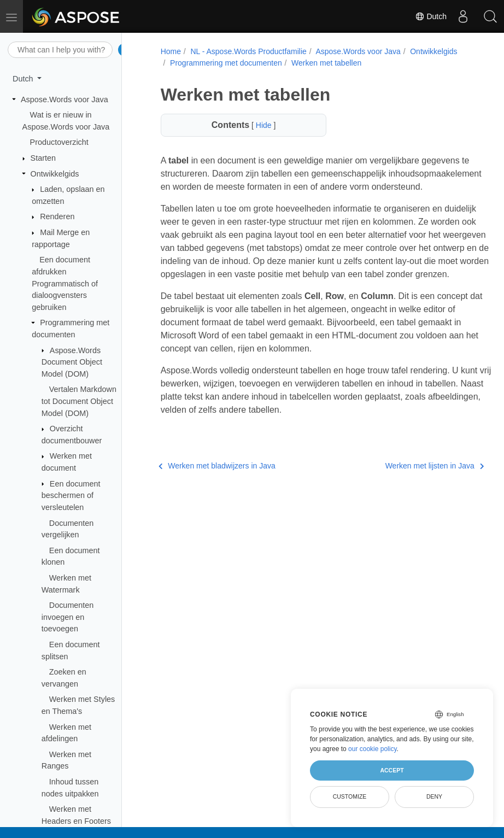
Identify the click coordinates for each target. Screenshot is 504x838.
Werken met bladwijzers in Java (215, 492)
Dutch (431, 16)
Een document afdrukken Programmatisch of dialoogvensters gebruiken (65, 283)
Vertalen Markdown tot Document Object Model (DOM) (79, 401)
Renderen (57, 216)
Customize (350, 796)
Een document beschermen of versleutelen (71, 496)
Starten (43, 158)
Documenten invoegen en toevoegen (68, 617)
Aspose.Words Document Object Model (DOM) (72, 362)
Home (169, 51)
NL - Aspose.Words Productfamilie (247, 51)
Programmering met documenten (225, 63)
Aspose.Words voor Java (65, 99)
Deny (434, 796)
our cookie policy (373, 749)
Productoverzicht (59, 142)
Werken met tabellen (325, 63)
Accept (392, 770)
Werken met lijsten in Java (410, 492)
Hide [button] (258, 125)
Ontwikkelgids (55, 174)
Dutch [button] (24, 79)
